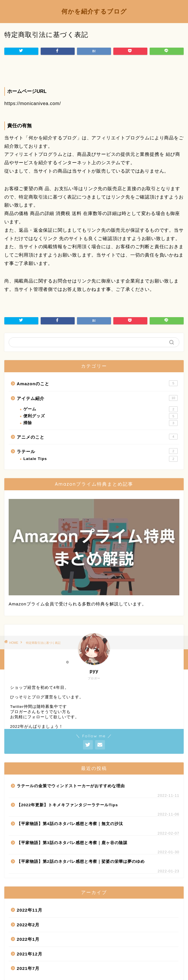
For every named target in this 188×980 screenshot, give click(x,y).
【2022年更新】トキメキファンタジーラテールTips (67, 805)
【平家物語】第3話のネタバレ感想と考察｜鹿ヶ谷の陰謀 (72, 843)
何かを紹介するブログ (94, 11)
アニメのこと (97, 437)
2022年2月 (28, 925)
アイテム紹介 (97, 398)
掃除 (100, 423)
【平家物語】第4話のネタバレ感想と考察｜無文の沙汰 (70, 824)
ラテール (97, 451)
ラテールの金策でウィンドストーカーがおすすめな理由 (71, 786)
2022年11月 (30, 910)
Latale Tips (100, 459)
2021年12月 (30, 954)
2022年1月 (28, 939)
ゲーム (100, 409)
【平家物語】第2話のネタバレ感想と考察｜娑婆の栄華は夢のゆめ (81, 862)
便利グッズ (100, 416)
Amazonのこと (97, 383)
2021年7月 (28, 968)
